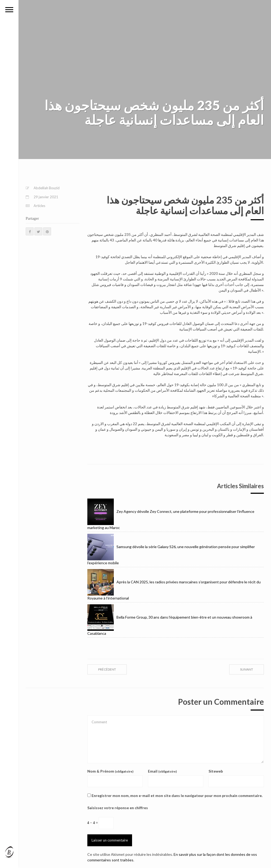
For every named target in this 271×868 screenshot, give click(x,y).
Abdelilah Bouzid (47, 188)
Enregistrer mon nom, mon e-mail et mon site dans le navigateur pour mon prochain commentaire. (177, 796)
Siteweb (216, 771)
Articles (39, 206)
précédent (107, 669)
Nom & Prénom (110, 771)
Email (162, 771)
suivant (247, 669)
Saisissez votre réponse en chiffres (118, 808)
